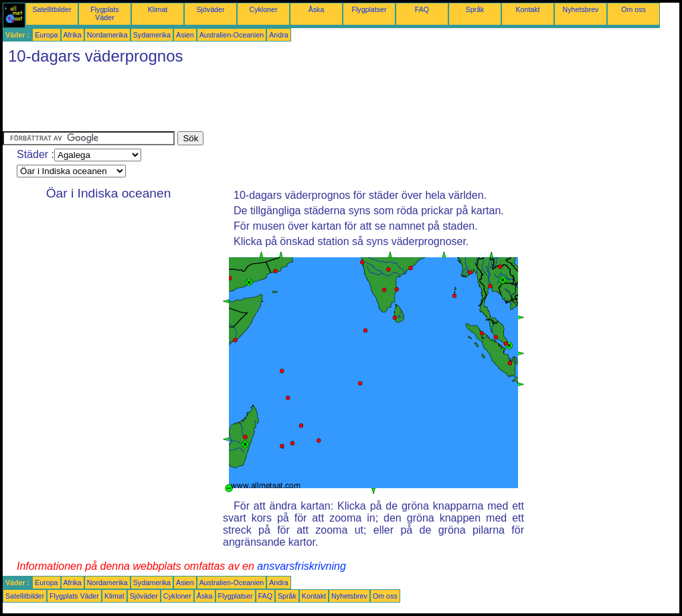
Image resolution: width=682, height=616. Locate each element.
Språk (475, 9)
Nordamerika (107, 35)
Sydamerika (152, 35)
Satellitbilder (52, 9)
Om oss (633, 9)
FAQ (422, 9)
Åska (317, 9)
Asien (185, 35)
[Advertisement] (246, 101)
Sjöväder (210, 9)
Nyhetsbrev (581, 9)
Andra (278, 35)
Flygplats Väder (105, 13)
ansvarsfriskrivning (301, 566)
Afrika (73, 35)
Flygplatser (369, 9)
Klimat (158, 9)
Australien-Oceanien (232, 35)
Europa (46, 35)
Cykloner (263, 9)
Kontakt (527, 9)
